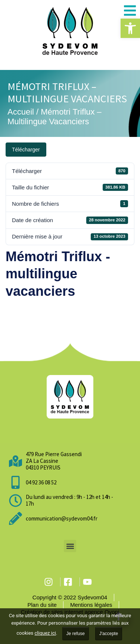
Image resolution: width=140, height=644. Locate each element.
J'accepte (109, 634)
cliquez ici (45, 633)
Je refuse (76, 634)
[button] (130, 28)
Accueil (21, 112)
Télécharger (26, 150)
